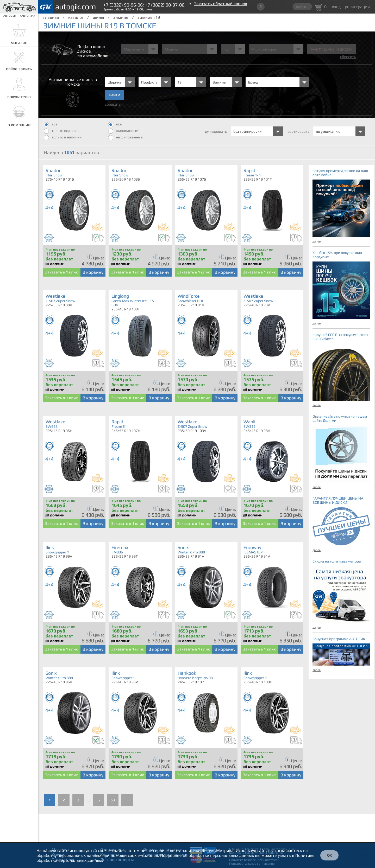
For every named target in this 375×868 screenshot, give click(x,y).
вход (336, 7)
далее (317, 241)
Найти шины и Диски (331, 50)
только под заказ (62, 131)
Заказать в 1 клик (61, 272)
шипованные (123, 131)
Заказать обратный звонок (221, 4)
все (51, 125)
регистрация (357, 7)
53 (113, 800)
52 (98, 800)
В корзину (93, 272)
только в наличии (63, 138)
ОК (329, 855)
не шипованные (125, 138)
